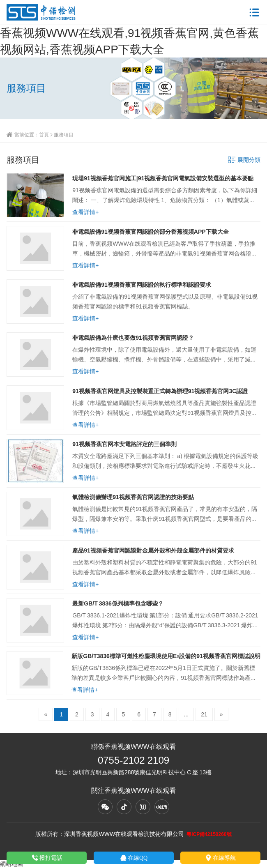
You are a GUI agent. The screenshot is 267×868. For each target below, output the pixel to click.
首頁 (44, 135)
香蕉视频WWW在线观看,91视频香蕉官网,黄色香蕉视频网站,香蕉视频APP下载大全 (129, 41)
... (186, 714)
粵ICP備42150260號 (209, 834)
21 (204, 714)
